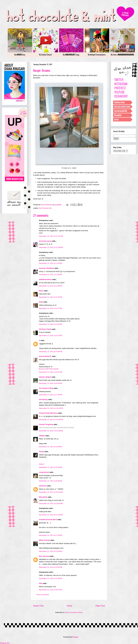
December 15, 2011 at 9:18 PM (50, 567)
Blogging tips (5, 643)
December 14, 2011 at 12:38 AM (51, 431)
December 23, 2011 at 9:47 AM (50, 590)
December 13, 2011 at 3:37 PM (50, 308)
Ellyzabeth (43, 497)
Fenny (41, 452)
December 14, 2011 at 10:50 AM (51, 503)
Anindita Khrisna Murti (48, 520)
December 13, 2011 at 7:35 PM (50, 395)
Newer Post (38, 606)
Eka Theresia (44, 556)
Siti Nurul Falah (45, 329)
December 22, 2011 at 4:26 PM (50, 578)
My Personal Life (45, 208)
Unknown (43, 486)
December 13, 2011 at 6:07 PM (50, 372)
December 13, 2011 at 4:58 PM (50, 352)
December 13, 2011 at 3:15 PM (50, 297)
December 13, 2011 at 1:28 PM (50, 275)
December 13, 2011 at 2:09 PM (50, 286)
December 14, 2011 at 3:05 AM (50, 447)
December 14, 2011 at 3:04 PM (50, 551)
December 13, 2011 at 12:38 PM (51, 247)
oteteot (42, 464)
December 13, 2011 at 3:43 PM (50, 324)
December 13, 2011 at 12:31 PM (51, 236)
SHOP (56, 369)
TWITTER (49, 369)
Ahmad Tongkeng (46, 424)
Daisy (41, 291)
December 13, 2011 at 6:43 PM (50, 383)
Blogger (75, 637)
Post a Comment (43, 595)
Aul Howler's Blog (46, 388)
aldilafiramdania (45, 279)
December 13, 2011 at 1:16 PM (50, 263)
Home (70, 606)
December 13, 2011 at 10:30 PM (51, 419)
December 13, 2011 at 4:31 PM (50, 336)
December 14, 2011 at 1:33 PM (50, 535)
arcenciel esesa (45, 241)
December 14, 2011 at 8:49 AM (50, 481)
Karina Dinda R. (45, 356)
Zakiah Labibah (45, 377)
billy (41, 583)
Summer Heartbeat (46, 268)
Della (41, 302)
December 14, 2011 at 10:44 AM (51, 492)
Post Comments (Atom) (74, 612)
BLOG (41, 369)
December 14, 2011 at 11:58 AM (51, 515)
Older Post (100, 606)
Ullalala (42, 436)
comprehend (44, 472)
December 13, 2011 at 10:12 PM (51, 408)
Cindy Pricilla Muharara (48, 413)
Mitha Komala (44, 540)
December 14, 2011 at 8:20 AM (50, 467)
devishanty (43, 399)
